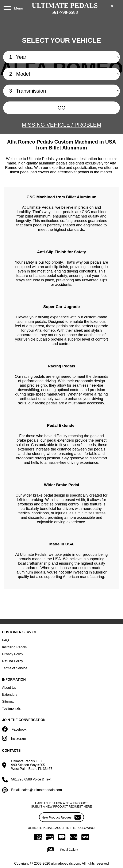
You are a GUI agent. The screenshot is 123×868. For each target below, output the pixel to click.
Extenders (10, 695)
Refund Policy (13, 661)
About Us (9, 688)
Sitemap (8, 702)
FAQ (5, 640)
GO (62, 108)
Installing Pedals (14, 647)
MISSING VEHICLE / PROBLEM (62, 125)
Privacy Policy (13, 654)
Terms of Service (15, 668)
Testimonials (11, 709)
